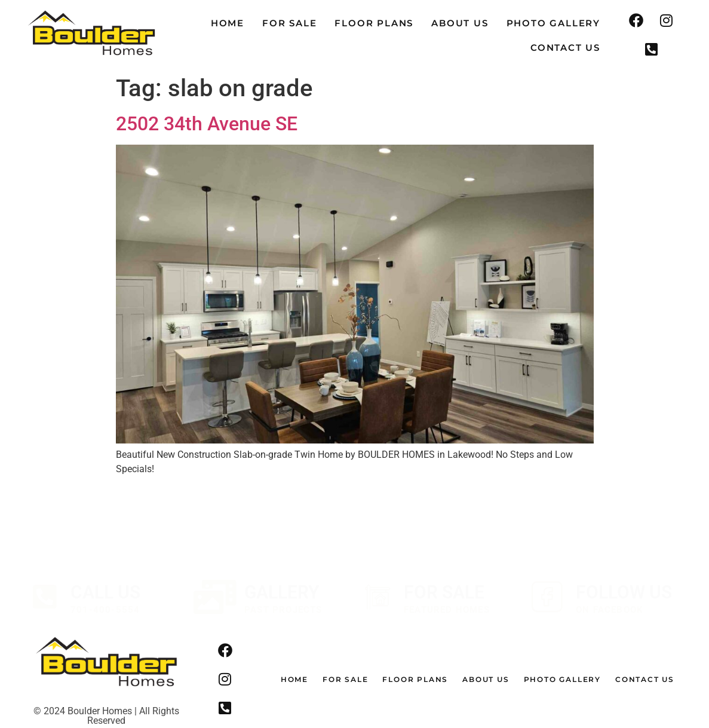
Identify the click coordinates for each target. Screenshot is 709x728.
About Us (460, 23)
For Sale (289, 23)
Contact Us (565, 48)
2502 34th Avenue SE (207, 124)
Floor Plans (374, 23)
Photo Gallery (553, 23)
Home (228, 23)
